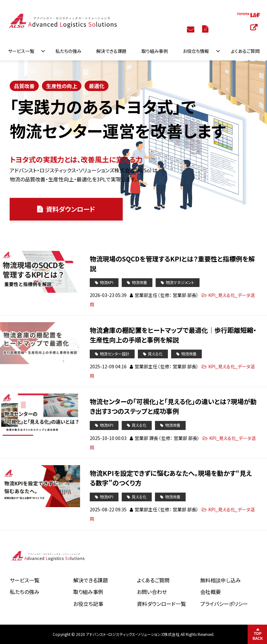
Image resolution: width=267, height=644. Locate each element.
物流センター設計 (115, 354)
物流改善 (139, 282)
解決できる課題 (111, 51)
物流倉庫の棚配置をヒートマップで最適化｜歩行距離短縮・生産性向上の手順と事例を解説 (173, 335)
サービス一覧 (21, 51)
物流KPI (107, 282)
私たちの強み (68, 51)
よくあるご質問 (245, 51)
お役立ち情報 (196, 51)
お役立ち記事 (88, 604)
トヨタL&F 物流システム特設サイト (255, 27)
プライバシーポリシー (224, 604)
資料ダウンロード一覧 (161, 604)
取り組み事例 (155, 51)
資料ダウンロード (206, 29)
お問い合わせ (191, 29)
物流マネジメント (180, 282)
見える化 (155, 354)
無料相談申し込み (221, 580)
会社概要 (211, 592)
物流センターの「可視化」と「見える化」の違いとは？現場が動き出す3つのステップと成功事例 (173, 406)
